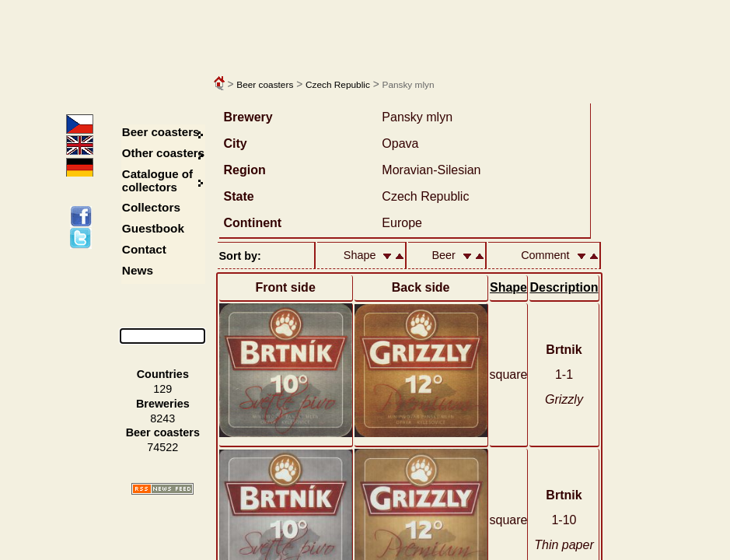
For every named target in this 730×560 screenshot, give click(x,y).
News (138, 270)
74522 (162, 447)
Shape (508, 287)
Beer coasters (265, 85)
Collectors (151, 207)
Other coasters (165, 153)
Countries (163, 374)
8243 (162, 418)
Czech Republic (338, 85)
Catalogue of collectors (157, 180)
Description (564, 287)
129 (162, 389)
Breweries (163, 404)
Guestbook (153, 228)
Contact (144, 249)
